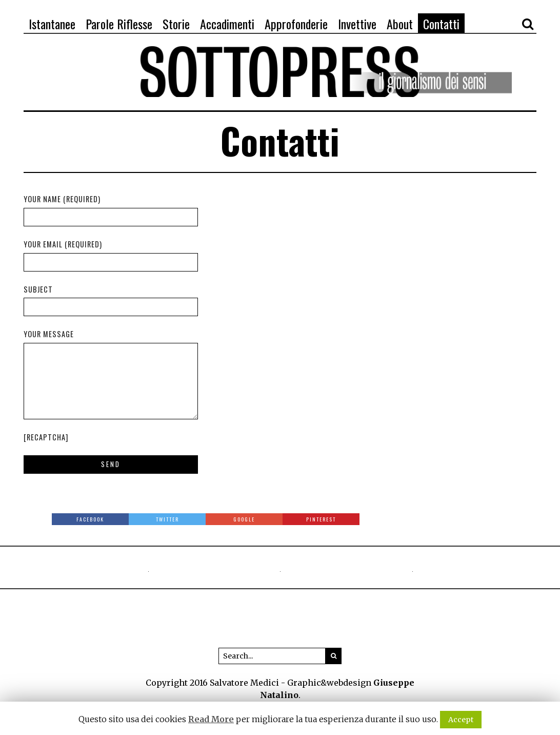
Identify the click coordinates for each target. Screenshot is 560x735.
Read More (211, 719)
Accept (461, 720)
